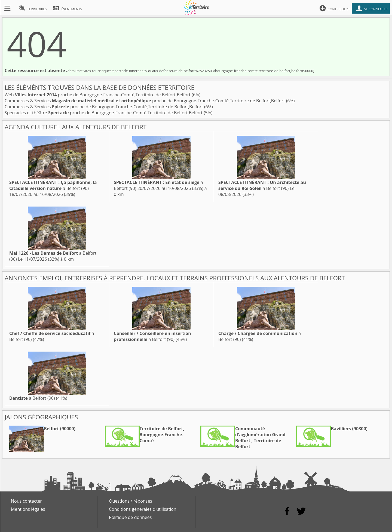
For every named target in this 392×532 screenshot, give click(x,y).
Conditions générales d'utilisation (143, 509)
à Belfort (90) (53, 185)
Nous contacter (26, 501)
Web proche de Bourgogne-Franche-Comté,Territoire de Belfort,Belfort (98, 95)
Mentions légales (28, 509)
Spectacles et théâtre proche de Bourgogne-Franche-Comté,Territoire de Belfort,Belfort (104, 113)
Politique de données (130, 517)
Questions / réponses (131, 501)
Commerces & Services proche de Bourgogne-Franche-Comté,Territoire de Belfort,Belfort (145, 101)
